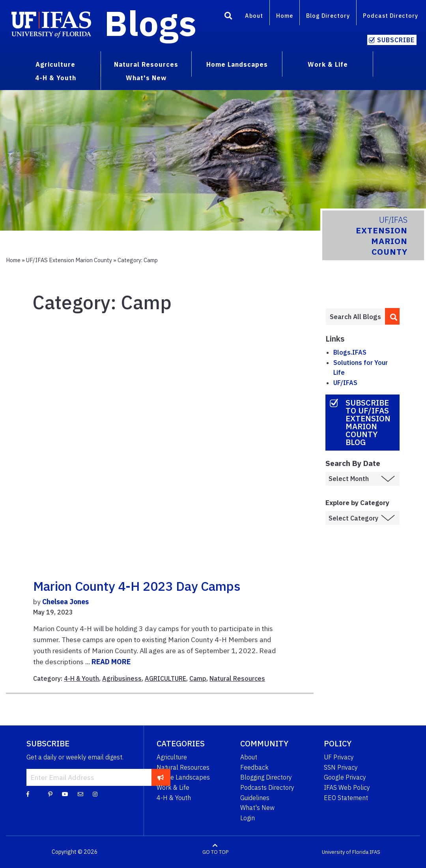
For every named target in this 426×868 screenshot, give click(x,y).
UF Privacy (339, 757)
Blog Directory (328, 16)
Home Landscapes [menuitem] (237, 64)
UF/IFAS (345, 383)
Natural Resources (237, 678)
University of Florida (345, 852)
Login (248, 818)
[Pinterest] (50, 794)
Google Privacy (345, 777)
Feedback (254, 767)
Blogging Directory (266, 777)
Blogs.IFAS (350, 352)
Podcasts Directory (267, 787)
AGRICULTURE (165, 678)
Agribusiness (122, 678)
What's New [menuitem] (146, 78)
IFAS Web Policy (347, 787)
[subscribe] (161, 777)
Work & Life (173, 787)
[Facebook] (28, 794)
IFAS (375, 852)
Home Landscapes (183, 777)
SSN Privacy (341, 767)
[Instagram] (95, 794)
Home (285, 16)
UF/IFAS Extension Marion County (69, 260)
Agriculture (172, 757)
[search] (392, 316)
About (254, 16)
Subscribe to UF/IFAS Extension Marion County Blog (368, 422)
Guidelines (255, 798)
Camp (198, 678)
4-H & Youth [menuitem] (56, 78)
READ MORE (111, 662)
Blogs (150, 23)
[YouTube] (65, 794)
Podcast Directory (390, 16)
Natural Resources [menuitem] (146, 64)
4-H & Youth (81, 678)
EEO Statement (346, 798)
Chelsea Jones (65, 602)
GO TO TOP (215, 852)
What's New (257, 808)
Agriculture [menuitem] (55, 64)
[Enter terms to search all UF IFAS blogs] (355, 317)
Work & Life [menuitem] (328, 64)
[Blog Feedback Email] (80, 794)
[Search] (228, 17)
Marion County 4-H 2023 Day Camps (137, 586)
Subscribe (396, 40)
